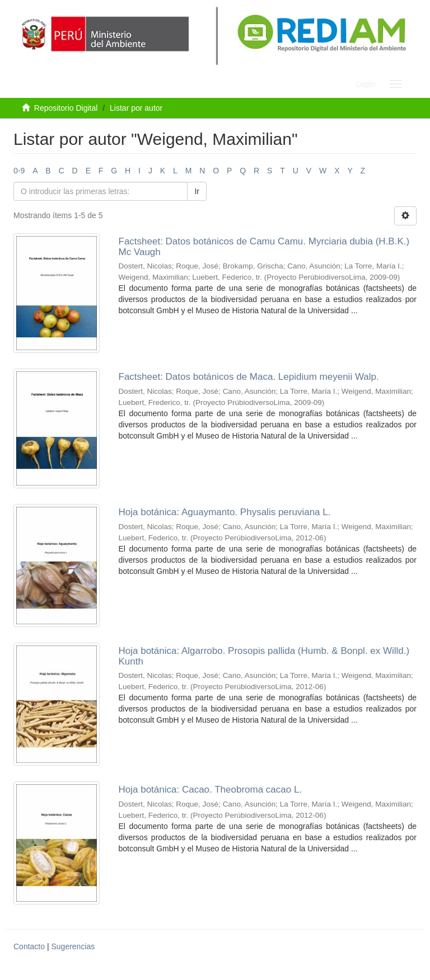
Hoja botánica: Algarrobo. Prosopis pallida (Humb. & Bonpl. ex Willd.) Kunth (264, 656)
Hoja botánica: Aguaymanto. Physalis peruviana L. (225, 512)
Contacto (29, 946)
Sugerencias (73, 946)
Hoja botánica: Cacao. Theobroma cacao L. (211, 790)
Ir (197, 191)
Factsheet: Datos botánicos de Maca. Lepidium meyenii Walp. (249, 377)
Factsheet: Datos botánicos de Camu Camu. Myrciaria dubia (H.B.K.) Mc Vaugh (264, 247)
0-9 (19, 171)
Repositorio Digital (66, 108)
